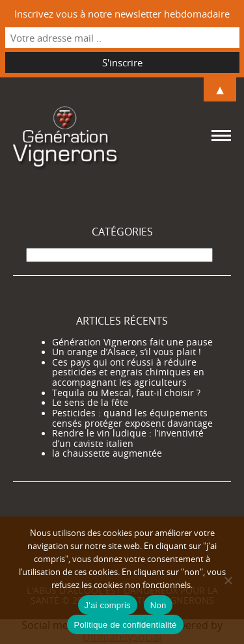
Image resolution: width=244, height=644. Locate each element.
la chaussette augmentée (107, 453)
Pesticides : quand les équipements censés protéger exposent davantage (132, 418)
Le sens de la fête (90, 403)
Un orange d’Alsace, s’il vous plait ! (127, 352)
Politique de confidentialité (125, 625)
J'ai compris (108, 605)
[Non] (228, 580)
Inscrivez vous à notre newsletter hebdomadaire (122, 14)
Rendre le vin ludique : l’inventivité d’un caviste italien (128, 438)
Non (158, 605)
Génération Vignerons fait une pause (132, 342)
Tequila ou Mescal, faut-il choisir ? (126, 393)
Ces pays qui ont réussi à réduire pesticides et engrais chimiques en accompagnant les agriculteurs (128, 372)
